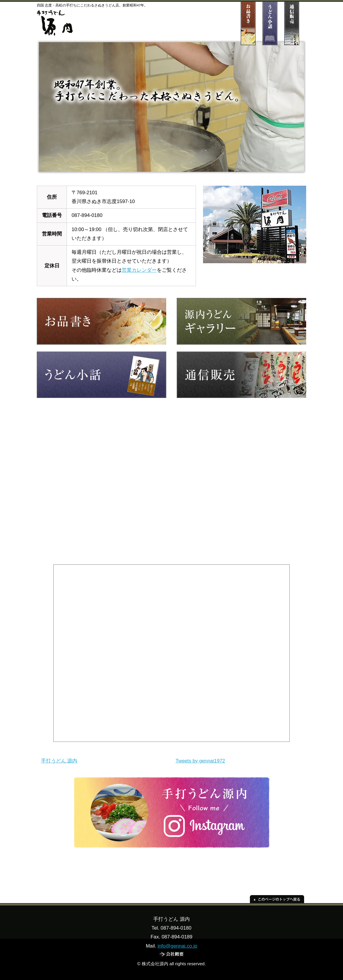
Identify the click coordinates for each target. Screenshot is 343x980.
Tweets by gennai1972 (200, 761)
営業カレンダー (139, 270)
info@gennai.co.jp (178, 946)
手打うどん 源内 (59, 761)
